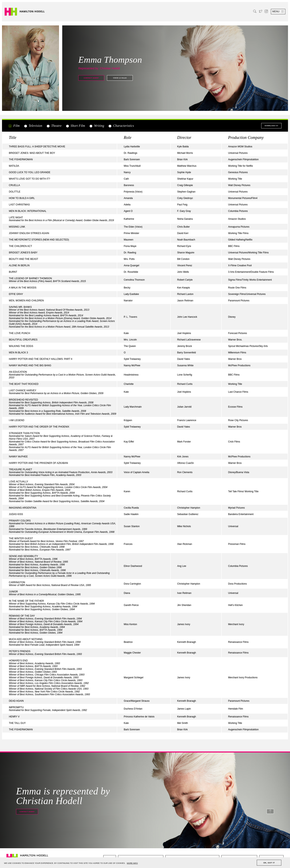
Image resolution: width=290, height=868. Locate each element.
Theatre (54, 126)
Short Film (75, 126)
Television (33, 126)
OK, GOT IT (269, 863)
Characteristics (121, 126)
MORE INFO (132, 863)
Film (14, 126)
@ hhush (120, 78)
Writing (97, 126)
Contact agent (91, 78)
